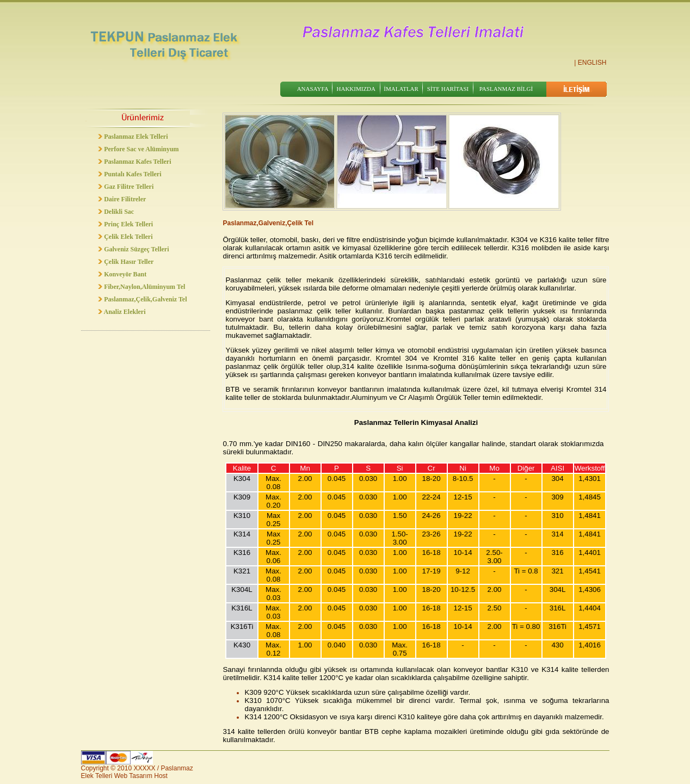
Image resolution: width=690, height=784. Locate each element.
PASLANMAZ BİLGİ (506, 89)
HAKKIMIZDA (356, 89)
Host (161, 776)
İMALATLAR (401, 89)
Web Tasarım (133, 776)
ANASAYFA (313, 89)
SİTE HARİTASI (448, 89)
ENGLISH (592, 63)
